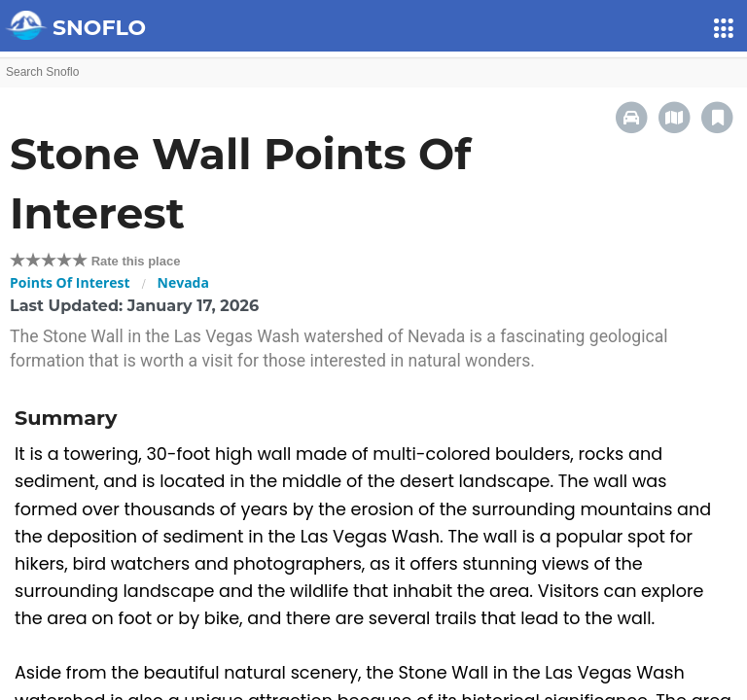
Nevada (183, 282)
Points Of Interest (70, 282)
